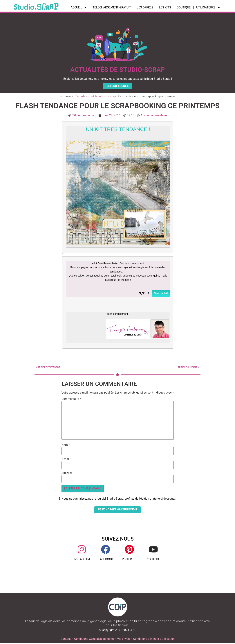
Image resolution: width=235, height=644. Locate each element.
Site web (67, 473)
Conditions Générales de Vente (94, 640)
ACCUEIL (79, 8)
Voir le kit (161, 294)
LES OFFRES (145, 7)
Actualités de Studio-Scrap (101, 97)
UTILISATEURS (208, 8)
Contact (66, 640)
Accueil (80, 97)
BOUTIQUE (184, 7)
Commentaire (71, 399)
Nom (66, 446)
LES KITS (165, 7)
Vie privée (123, 640)
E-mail (67, 460)
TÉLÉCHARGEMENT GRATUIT (112, 7)
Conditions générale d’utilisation (154, 640)
